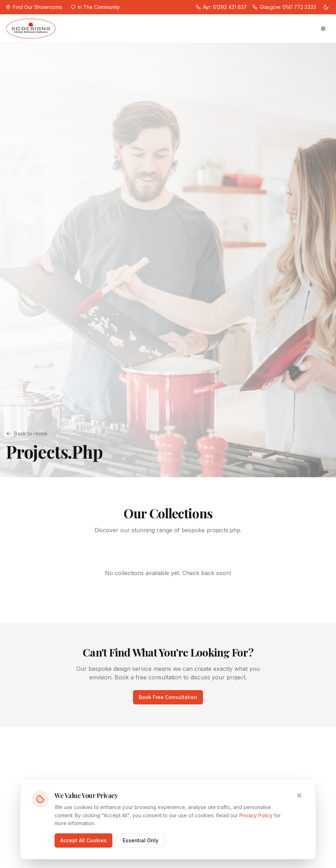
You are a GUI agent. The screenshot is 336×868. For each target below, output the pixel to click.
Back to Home (27, 433)
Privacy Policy (256, 815)
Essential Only (141, 840)
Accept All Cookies (83, 840)
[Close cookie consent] (299, 795)
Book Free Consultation (168, 697)
